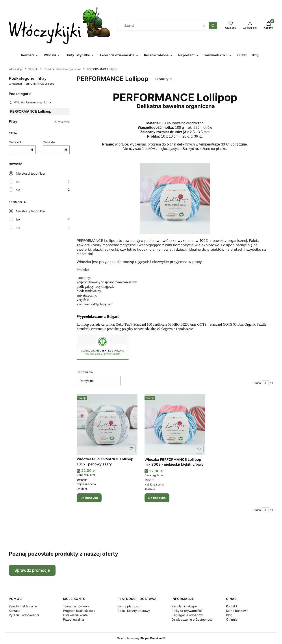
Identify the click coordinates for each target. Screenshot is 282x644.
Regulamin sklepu (184, 606)
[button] (213, 26)
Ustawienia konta (75, 615)
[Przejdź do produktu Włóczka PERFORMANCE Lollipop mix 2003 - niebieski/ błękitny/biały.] (175, 425)
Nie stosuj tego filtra (30, 173)
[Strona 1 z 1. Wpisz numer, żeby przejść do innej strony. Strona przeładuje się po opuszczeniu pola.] (265, 383)
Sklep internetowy (139, 638)
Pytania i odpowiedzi (24, 615)
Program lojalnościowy (79, 611)
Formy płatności (129, 606)
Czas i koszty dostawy (134, 611)
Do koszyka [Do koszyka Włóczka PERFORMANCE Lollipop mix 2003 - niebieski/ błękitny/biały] (157, 498)
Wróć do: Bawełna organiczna (30, 103)
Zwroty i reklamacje (23, 606)
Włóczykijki (16, 69)
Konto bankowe (237, 611)
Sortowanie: (85, 372)
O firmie (232, 619)
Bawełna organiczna (69, 69)
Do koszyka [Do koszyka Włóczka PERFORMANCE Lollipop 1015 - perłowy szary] (89, 498)
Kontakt (14, 611)
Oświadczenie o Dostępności (192, 619)
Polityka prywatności (187, 611)
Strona (257, 383)
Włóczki (33, 69)
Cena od (15, 142)
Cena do (49, 142)
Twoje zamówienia (76, 606)
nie (18, 190)
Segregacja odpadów (187, 615)
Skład (47, 69)
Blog (229, 615)
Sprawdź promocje (32, 570)
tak (18, 182)
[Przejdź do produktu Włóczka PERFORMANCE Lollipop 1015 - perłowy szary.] (107, 425)
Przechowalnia (73, 619)
